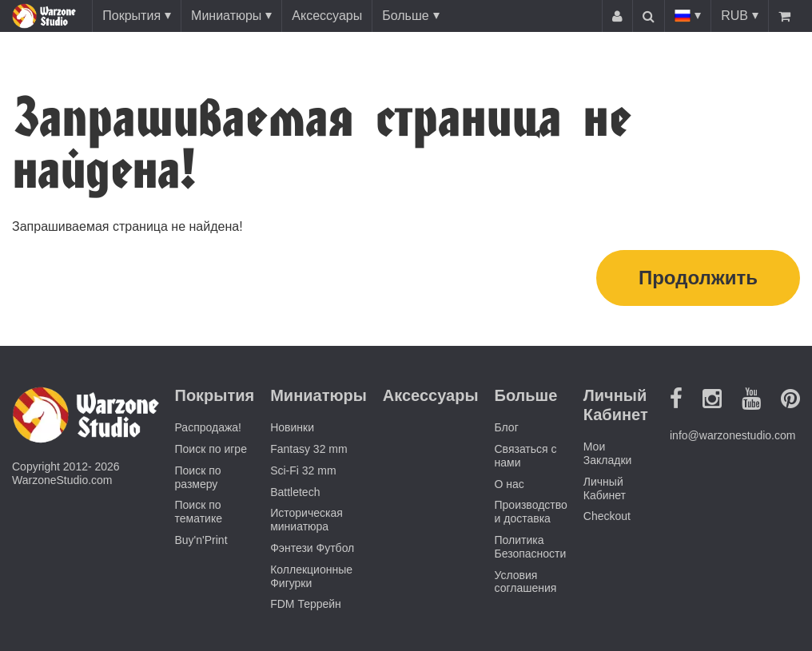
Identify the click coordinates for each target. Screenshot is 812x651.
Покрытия (131, 16)
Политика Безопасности (531, 547)
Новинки (292, 427)
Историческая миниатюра (306, 520)
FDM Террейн (306, 604)
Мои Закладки (608, 453)
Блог (507, 427)
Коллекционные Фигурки (311, 576)
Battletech (295, 492)
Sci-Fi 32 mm (303, 470)
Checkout (607, 516)
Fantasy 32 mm (308, 449)
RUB (734, 16)
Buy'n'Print (201, 540)
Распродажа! (209, 427)
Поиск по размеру (198, 477)
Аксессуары (327, 16)
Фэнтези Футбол (312, 548)
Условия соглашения (526, 582)
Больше (405, 16)
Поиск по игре (211, 449)
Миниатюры (226, 16)
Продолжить (698, 278)
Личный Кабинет (605, 488)
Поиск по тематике (199, 512)
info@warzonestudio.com (732, 435)
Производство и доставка (531, 512)
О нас (509, 484)
